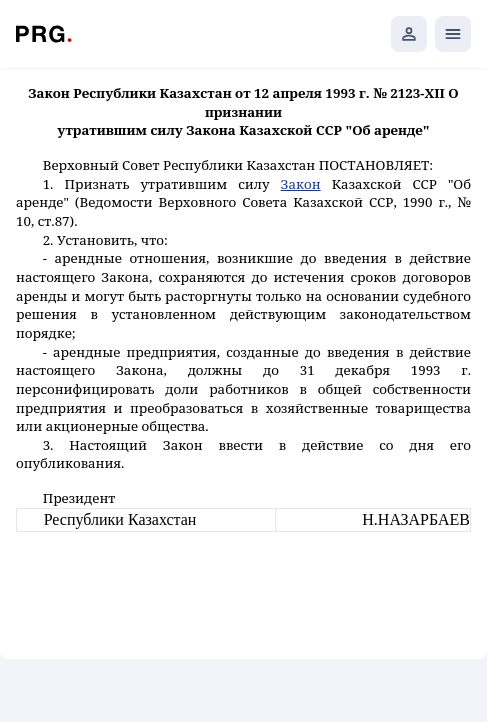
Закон (301, 184)
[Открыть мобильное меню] (453, 34)
